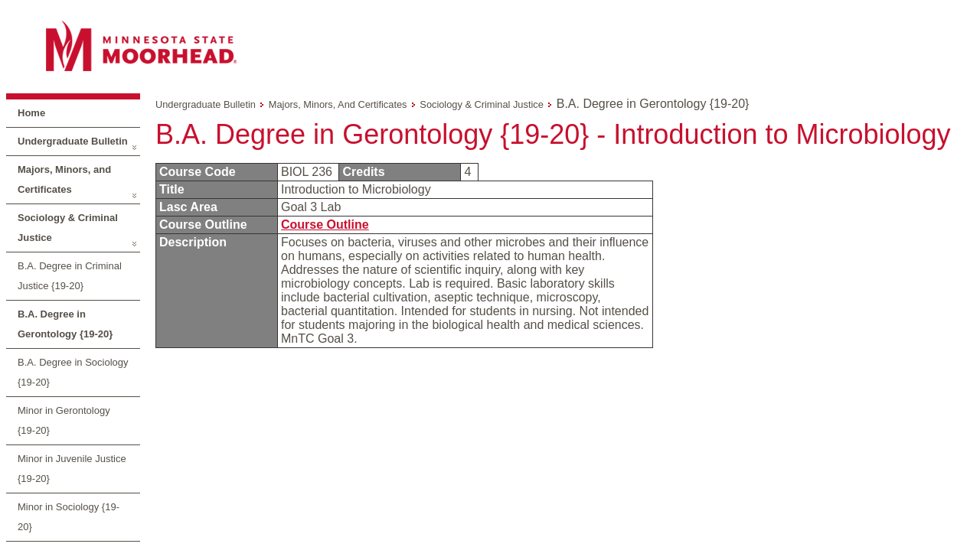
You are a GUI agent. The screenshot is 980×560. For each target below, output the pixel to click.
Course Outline (325, 225)
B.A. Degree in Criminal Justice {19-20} (70, 276)
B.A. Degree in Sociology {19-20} (73, 372)
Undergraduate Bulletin (73, 141)
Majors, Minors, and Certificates (64, 179)
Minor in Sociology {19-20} (69, 517)
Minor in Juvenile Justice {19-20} (72, 469)
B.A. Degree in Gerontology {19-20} (65, 324)
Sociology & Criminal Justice (68, 228)
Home (31, 113)
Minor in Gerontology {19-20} (64, 420)
